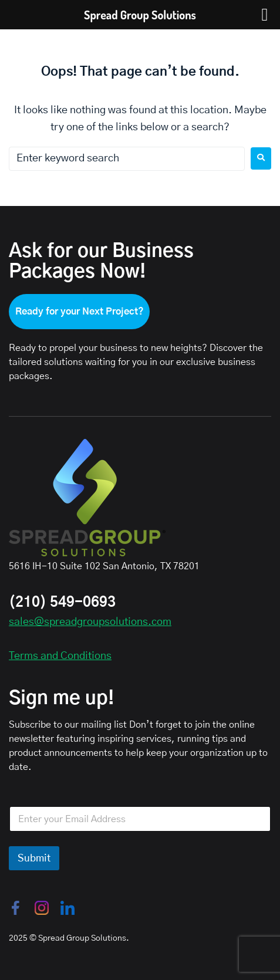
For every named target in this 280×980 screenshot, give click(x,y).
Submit (34, 858)
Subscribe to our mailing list (68, 725)
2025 (18, 938)
